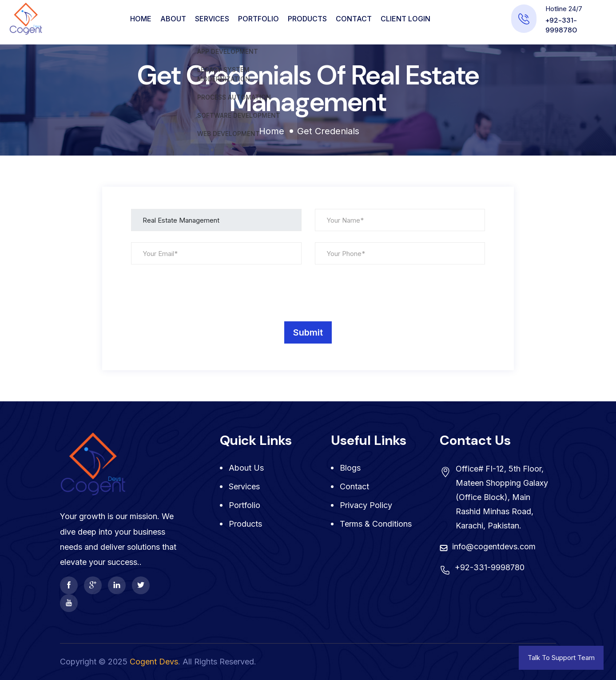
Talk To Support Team (561, 658)
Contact (354, 19)
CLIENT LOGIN (405, 19)
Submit (308, 332)
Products (307, 19)
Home (141, 19)
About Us (246, 468)
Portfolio (258, 19)
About (173, 19)
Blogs (350, 468)
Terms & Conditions (376, 524)
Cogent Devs (154, 662)
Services (212, 19)
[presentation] (199, 293)
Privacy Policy (366, 505)
